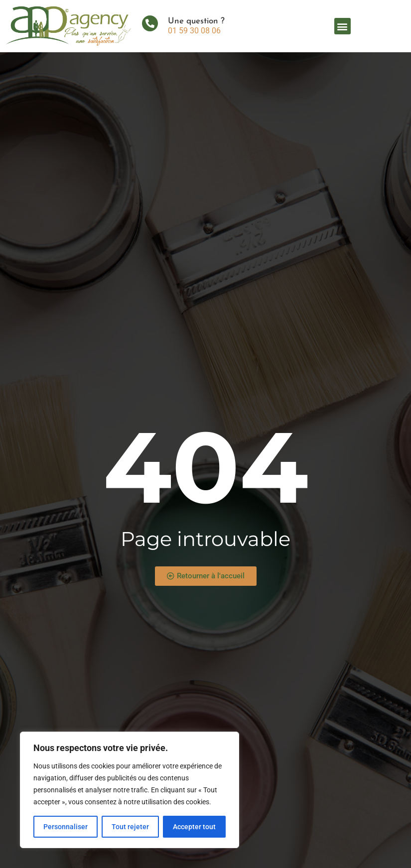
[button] (342, 26)
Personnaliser (66, 827)
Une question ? (196, 21)
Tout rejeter (130, 827)
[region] (130, 790)
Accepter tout (194, 827)
